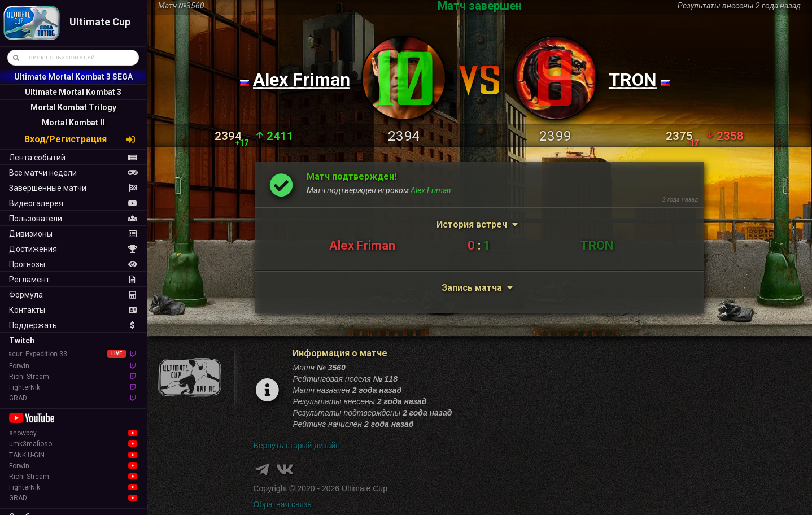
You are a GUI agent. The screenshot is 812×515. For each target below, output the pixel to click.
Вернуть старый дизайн (296, 446)
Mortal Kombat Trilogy (73, 107)
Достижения (73, 249)
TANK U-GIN (73, 455)
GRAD (73, 398)
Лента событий (73, 158)
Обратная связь (282, 504)
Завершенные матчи (73, 188)
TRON (633, 80)
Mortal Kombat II (73, 123)
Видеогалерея (73, 203)
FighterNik (73, 387)
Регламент (73, 280)
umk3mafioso (73, 444)
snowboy (73, 433)
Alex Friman (302, 80)
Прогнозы (73, 264)
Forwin (73, 366)
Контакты (73, 310)
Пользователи (73, 219)
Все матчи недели (73, 173)
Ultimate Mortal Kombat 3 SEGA (73, 77)
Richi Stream (73, 377)
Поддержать (73, 325)
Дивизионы (73, 234)
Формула (73, 295)
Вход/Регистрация (80, 139)
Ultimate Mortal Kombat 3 (73, 92)
